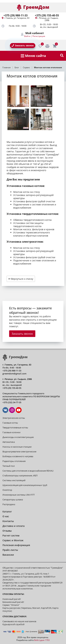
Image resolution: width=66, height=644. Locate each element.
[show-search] (62, 56)
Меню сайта (33, 56)
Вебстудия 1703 (42, 640)
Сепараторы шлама (13, 500)
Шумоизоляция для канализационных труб (25, 485)
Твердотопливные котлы (15, 428)
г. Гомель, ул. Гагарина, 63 (17, 18)
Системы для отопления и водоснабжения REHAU (28, 471)
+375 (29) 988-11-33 (16, 15)
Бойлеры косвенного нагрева (18, 456)
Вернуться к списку (21, 279)
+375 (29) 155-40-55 (47, 15)
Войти (27, 36)
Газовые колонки (11, 432)
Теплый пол (9, 466)
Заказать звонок (22, 334)
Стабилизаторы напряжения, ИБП (20, 476)
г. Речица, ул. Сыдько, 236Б (48, 19)
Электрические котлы (14, 418)
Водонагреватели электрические (19, 452)
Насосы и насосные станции (17, 447)
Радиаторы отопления (14, 461)
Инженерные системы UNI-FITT (19, 495)
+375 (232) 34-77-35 (12, 402)
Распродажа (9, 504)
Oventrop (7, 490)
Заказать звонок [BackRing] (23, 46)
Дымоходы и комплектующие (18, 437)
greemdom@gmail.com (14, 374)
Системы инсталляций (14, 480)
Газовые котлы (10, 423)
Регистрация (39, 36)
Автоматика (9, 442)
